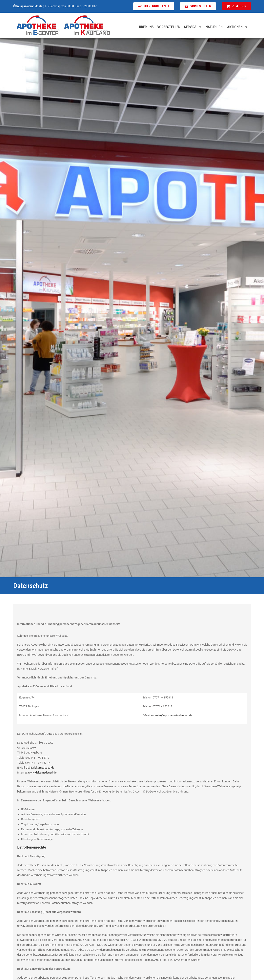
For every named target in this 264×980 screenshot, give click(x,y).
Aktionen (238, 27)
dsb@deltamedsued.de (40, 768)
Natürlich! (215, 27)
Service (193, 27)
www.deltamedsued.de (42, 773)
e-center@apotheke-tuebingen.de (172, 715)
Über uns (146, 27)
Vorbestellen (169, 27)
